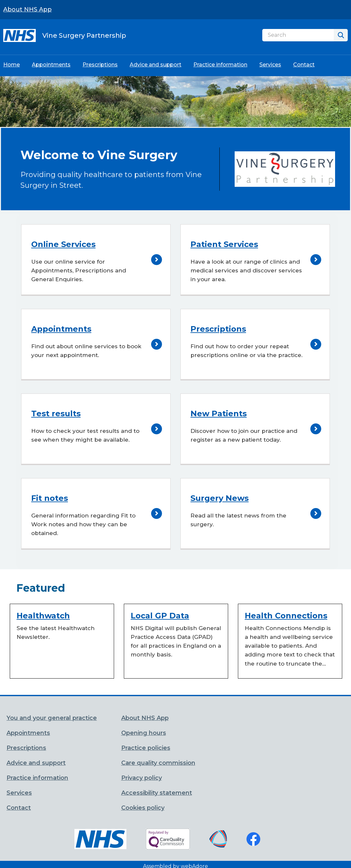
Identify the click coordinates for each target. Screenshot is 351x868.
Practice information (220, 65)
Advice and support (156, 65)
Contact (304, 65)
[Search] (298, 35)
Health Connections (286, 616)
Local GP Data (160, 616)
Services (270, 65)
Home (12, 65)
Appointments (51, 65)
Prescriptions (100, 65)
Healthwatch (43, 616)
